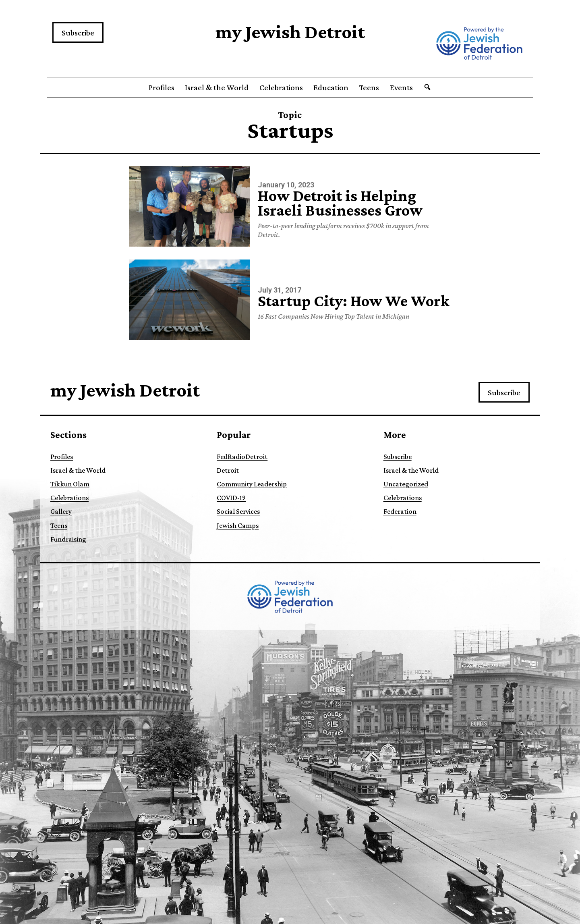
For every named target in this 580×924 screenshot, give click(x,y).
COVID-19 (231, 498)
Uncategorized (406, 484)
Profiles (162, 87)
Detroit (228, 470)
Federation (400, 511)
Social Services (238, 511)
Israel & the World (217, 87)
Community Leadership (252, 484)
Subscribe (78, 33)
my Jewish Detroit (290, 32)
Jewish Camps (238, 525)
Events (401, 87)
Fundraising (68, 539)
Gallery (61, 511)
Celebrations (281, 87)
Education (331, 87)
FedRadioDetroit (242, 457)
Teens (369, 87)
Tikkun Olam (70, 484)
